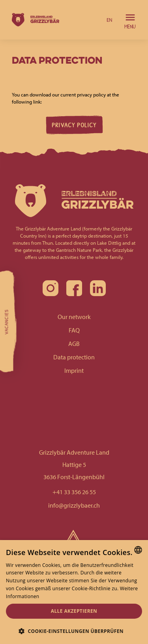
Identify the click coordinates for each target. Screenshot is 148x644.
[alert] (74, 592)
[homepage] (34, 20)
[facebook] (74, 288)
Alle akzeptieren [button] (74, 611)
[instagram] (51, 288)
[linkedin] (98, 288)
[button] (110, 20)
